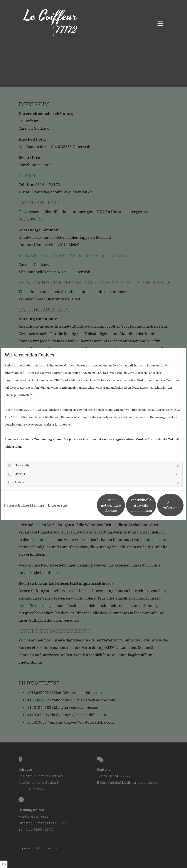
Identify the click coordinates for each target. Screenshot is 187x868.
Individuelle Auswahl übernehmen (122, 509)
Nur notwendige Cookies (81, 509)
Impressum (58, 494)
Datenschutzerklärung (24, 494)
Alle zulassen (163, 509)
